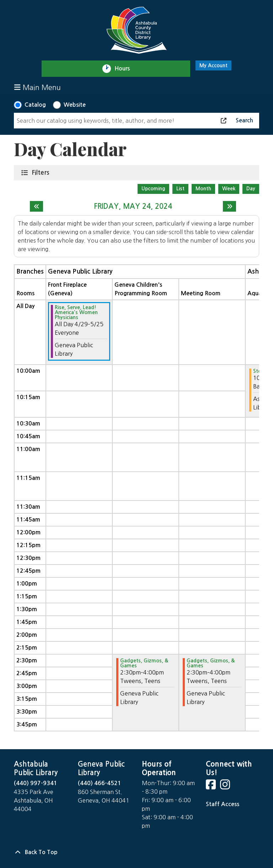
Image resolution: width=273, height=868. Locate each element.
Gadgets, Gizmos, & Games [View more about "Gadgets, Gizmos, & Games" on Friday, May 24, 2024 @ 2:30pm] (144, 663)
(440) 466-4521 (100, 783)
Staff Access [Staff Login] (223, 804)
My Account (213, 65)
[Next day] (229, 206)
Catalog (35, 105)
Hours (125, 69)
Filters (42, 172)
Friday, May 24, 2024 (133, 206)
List (180, 189)
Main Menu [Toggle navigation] (38, 87)
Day (251, 189)
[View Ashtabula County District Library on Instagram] (226, 787)
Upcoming (153, 189)
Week (229, 189)
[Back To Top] (136, 852)
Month (203, 189)
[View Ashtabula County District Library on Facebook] (212, 787)
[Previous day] (36, 206)
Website (75, 105)
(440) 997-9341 (36, 783)
